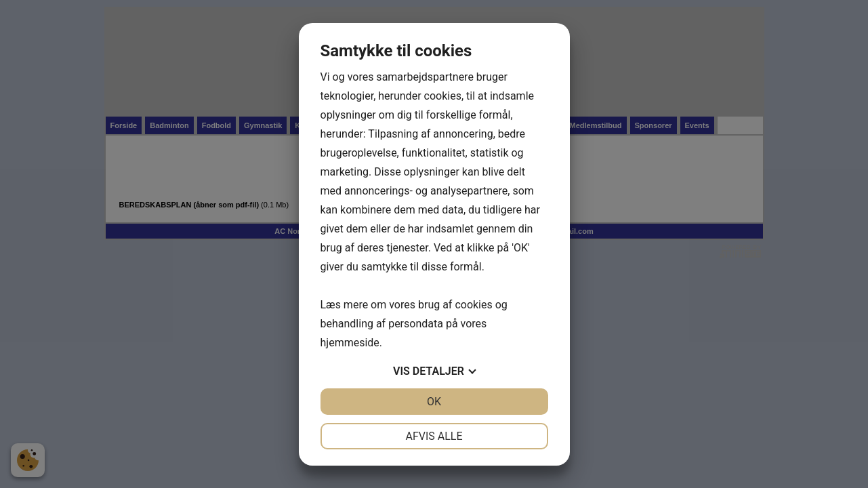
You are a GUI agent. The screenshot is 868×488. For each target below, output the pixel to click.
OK (434, 402)
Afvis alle (434, 436)
